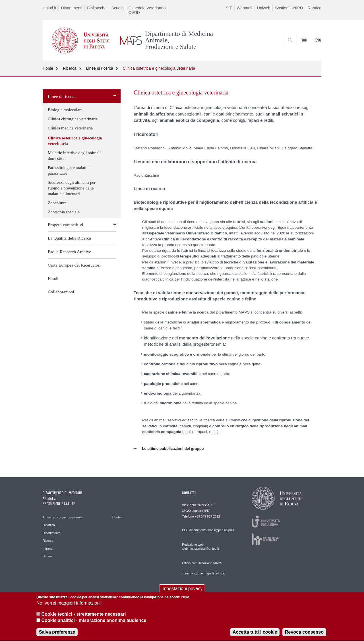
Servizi (47, 556)
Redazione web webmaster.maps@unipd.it (200, 547)
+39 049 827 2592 (207, 516)
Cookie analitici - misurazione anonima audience (94, 624)
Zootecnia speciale (64, 212)
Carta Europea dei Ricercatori (74, 265)
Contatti (118, 517)
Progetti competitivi (65, 225)
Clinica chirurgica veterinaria (73, 119)
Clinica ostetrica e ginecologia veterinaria (159, 68)
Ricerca (70, 68)
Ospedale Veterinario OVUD (147, 10)
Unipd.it (49, 8)
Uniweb (264, 8)
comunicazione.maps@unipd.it (203, 573)
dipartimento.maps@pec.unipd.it (212, 530)
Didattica (49, 525)
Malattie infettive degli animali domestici (74, 156)
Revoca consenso (304, 635)
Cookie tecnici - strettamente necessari (83, 617)
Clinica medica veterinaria (70, 128)
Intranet (48, 549)
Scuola (118, 8)
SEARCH (311, 47)
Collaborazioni (61, 292)
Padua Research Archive (69, 252)
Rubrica (315, 8)
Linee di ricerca (100, 68)
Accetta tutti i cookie (255, 635)
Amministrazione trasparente (63, 517)
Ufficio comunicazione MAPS (202, 563)
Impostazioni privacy (182, 592)
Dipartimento (51, 533)
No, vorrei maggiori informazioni (69, 606)
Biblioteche (97, 8)
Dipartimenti (72, 8)
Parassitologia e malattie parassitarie (69, 170)
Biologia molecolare (65, 110)
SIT (229, 8)
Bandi (53, 278)
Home (48, 68)
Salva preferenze (57, 635)
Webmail (245, 8)
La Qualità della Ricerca (69, 238)
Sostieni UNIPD (289, 8)
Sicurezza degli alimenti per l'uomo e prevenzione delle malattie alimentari (72, 188)
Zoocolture (57, 203)
